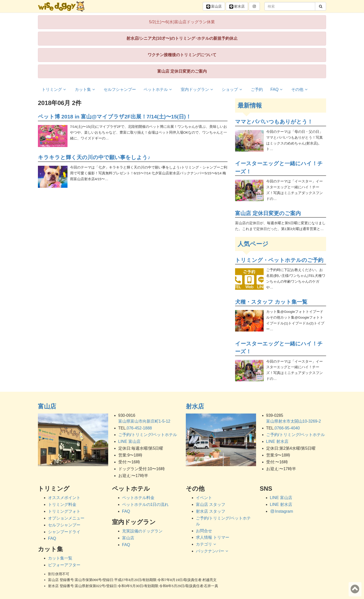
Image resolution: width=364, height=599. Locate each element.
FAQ (277, 89)
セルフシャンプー (120, 89)
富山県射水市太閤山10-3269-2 (294, 421)
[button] (254, 6)
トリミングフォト (64, 511)
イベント (204, 498)
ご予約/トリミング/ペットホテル (148, 435)
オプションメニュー (66, 518)
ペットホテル (158, 89)
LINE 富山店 (129, 441)
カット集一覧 (60, 558)
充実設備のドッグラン (142, 531)
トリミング (54, 89)
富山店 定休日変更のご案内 (182, 71)
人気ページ (253, 244)
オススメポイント (64, 498)
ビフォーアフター (64, 565)
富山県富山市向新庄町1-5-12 (144, 421)
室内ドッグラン (198, 89)
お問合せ (204, 531)
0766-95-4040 (287, 428)
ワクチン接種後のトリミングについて (182, 55)
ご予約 (257, 89)
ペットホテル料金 (138, 498)
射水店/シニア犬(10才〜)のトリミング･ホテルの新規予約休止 (182, 38)
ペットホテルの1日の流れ (145, 504)
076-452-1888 (139, 428)
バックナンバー (213, 551)
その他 (300, 89)
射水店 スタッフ (211, 511)
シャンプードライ (64, 532)
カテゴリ (207, 544)
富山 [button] (214, 7)
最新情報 (250, 105)
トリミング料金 (62, 504)
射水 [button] (237, 7)
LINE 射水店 (277, 441)
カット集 (86, 89)
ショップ (232, 89)
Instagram (282, 511)
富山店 (47, 406)
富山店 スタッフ (211, 504)
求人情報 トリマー (213, 537)
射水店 (195, 406)
